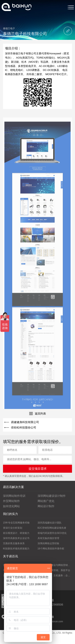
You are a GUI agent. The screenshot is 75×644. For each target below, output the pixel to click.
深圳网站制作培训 (14, 496)
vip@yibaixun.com (53, 621)
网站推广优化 (46, 501)
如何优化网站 (11, 506)
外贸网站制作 (11, 501)
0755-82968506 (53, 605)
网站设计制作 (46, 506)
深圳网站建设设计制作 (52, 496)
